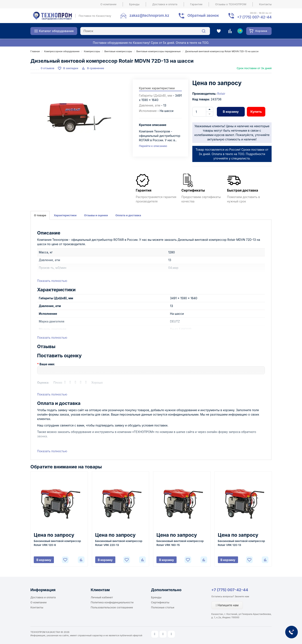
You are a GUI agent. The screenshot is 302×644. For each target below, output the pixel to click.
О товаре (40, 215)
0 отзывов (48, 68)
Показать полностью (52, 281)
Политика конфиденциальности (112, 602)
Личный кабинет (102, 597)
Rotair (221, 94)
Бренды (134, 4)
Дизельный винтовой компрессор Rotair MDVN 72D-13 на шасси (222, 51)
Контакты (265, 4)
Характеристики (65, 215)
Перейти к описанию (153, 146)
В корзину (231, 112)
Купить (256, 112)
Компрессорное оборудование (62, 51)
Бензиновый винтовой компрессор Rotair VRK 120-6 (57, 543)
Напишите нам (227, 605)
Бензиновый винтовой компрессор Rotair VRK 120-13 (241, 543)
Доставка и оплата (165, 4)
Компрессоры (92, 51)
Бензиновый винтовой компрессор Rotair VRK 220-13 (119, 543)
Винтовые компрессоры (118, 51)
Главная (35, 51)
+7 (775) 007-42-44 (230, 590)
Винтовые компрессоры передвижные (158, 51)
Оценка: (43, 383)
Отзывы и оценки (96, 215)
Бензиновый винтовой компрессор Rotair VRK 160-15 (180, 543)
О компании (108, 4)
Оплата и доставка (128, 215)
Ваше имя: (47, 364)
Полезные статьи (163, 607)
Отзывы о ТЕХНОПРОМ (231, 4)
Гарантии (196, 4)
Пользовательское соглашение (112, 607)
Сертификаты (160, 602)
